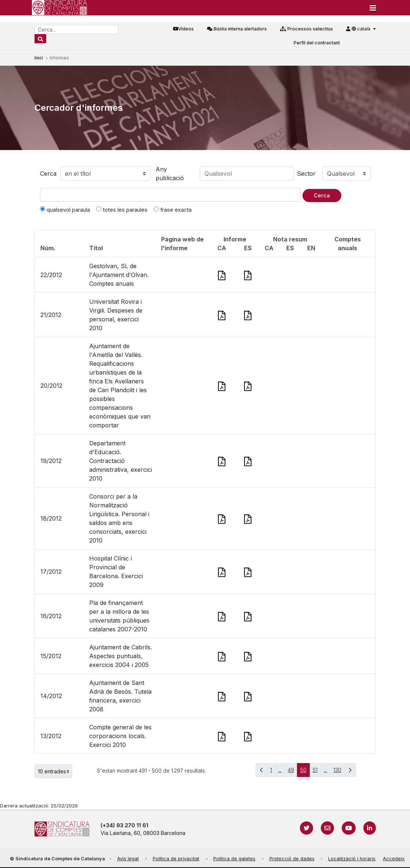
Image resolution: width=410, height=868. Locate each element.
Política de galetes (234, 859)
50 (305, 772)
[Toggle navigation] (373, 8)
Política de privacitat (176, 859)
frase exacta (173, 209)
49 (293, 772)
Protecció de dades (292, 859)
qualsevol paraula (65, 209)
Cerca (48, 174)
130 (339, 772)
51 (317, 772)
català (362, 29)
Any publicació (170, 174)
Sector (306, 174)
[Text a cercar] (170, 195)
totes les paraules (122, 209)
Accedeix (394, 859)
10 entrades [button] (55, 771)
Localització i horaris (352, 859)
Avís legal (128, 859)
